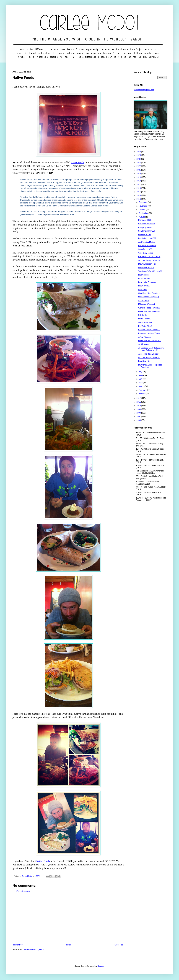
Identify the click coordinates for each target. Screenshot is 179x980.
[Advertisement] (68, 918)
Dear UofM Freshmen (147, 282)
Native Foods (77, 162)
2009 (139, 409)
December (143, 202)
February (143, 390)
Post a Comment (23, 891)
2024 (139, 159)
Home (69, 945)
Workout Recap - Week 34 (149, 260)
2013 (139, 199)
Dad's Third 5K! (145, 319)
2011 (139, 402)
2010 (139, 406)
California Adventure (147, 224)
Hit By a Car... (144, 286)
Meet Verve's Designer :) (149, 297)
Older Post (119, 945)
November (143, 206)
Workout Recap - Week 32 (149, 330)
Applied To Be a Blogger (148, 354)
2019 (139, 177)
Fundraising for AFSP (147, 238)
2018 (139, 181)
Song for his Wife (145, 249)
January (142, 394)
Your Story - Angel (146, 253)
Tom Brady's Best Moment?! (150, 271)
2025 (139, 155)
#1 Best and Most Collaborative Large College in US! (151, 349)
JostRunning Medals (147, 242)
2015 (139, 192)
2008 (139, 413)
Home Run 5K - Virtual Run (150, 341)
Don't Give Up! (144, 361)
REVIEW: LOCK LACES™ (149, 257)
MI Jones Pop (144, 278)
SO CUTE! (143, 315)
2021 (139, 170)
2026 (139, 152)
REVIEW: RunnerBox (147, 246)
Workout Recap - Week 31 (149, 358)
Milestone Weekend (147, 304)
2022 (139, 166)
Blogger (101, 966)
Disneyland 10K (145, 220)
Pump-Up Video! (145, 227)
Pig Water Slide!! (145, 326)
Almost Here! (144, 301)
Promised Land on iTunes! (149, 333)
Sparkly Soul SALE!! (147, 231)
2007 (139, 416)
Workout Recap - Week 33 (149, 308)
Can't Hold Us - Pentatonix (149, 293)
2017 (139, 184)
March (142, 386)
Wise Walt (143, 290)
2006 (139, 420)
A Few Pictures (145, 337)
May (141, 379)
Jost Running (144, 344)
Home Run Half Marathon (149, 311)
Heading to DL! (145, 235)
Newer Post (18, 945)
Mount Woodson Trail (147, 264)
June (141, 375)
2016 (139, 188)
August (142, 217)
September (144, 213)
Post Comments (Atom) (34, 949)
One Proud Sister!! (146, 268)
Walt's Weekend (145, 322)
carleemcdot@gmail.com (144, 90)
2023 (139, 163)
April (141, 383)
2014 (139, 195)
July (141, 372)
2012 (139, 398)
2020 (139, 173)
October (142, 210)
